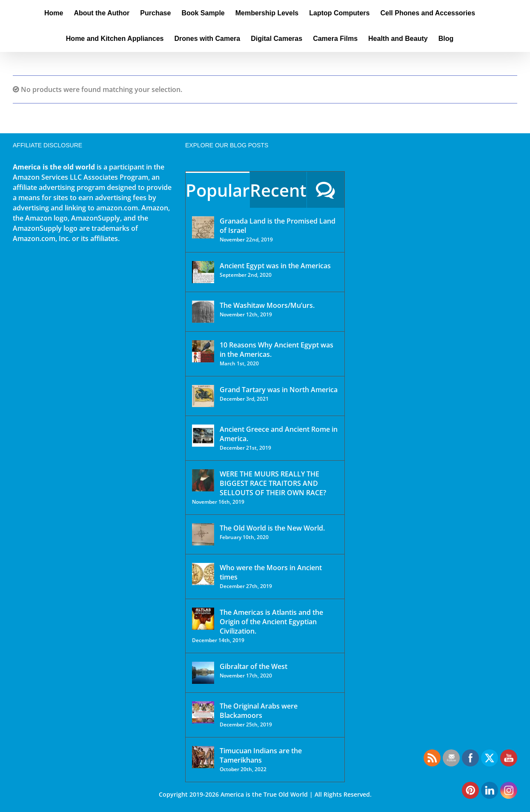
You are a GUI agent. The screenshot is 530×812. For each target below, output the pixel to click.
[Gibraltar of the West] (203, 673)
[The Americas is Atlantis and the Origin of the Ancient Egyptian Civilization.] (203, 619)
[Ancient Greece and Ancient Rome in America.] (203, 436)
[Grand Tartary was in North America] (203, 396)
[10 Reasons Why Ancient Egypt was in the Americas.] (203, 351)
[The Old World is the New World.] (203, 534)
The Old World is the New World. (272, 528)
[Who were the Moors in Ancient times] (203, 574)
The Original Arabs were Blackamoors (259, 711)
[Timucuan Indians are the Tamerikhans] (203, 757)
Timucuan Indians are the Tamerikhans (261, 755)
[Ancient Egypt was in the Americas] (203, 272)
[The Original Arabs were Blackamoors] (203, 712)
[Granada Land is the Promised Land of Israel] (203, 227)
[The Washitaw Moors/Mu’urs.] (203, 312)
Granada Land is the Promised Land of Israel (278, 226)
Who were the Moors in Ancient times (271, 572)
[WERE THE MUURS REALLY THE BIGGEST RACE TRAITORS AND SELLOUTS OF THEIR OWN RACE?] (203, 480)
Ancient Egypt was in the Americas (275, 266)
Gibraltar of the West (254, 666)
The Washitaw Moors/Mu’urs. (267, 305)
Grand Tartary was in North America (279, 390)
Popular (218, 190)
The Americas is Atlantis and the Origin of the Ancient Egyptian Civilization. (271, 622)
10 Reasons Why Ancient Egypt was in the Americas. (276, 350)
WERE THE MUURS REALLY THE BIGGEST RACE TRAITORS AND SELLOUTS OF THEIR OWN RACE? (273, 483)
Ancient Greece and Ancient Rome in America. (279, 434)
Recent (278, 190)
